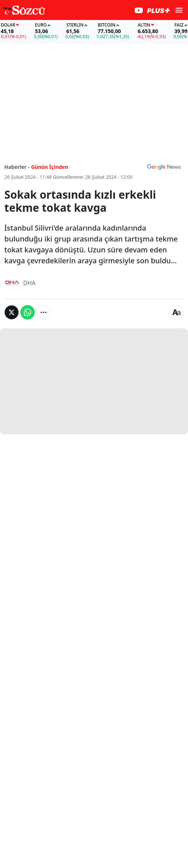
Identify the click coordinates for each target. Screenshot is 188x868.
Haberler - (17, 167)
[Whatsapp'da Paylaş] (28, 312)
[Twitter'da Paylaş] (12, 312)
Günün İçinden (50, 167)
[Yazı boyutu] (176, 312)
